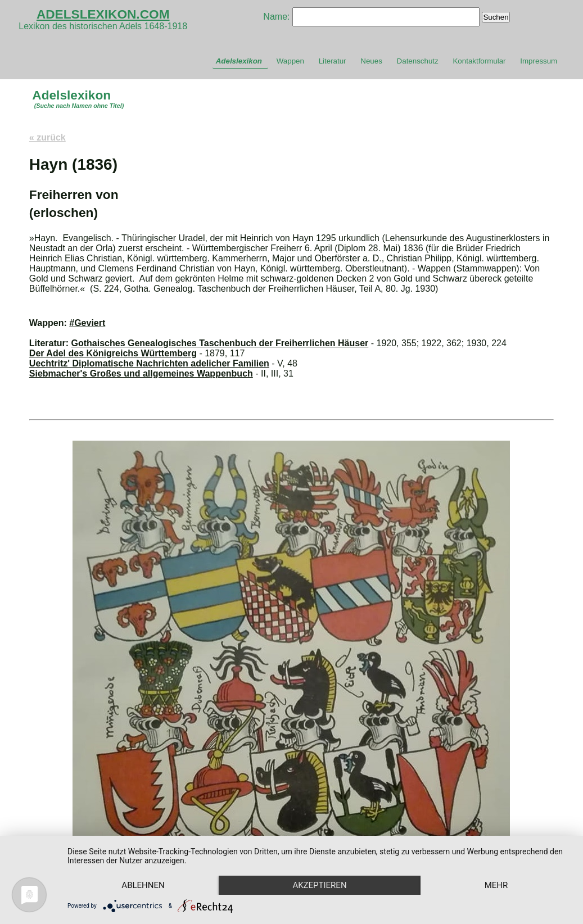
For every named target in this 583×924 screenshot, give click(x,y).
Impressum (539, 61)
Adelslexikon (239, 61)
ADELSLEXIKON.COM (103, 14)
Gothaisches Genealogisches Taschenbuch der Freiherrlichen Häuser (220, 343)
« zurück (48, 137)
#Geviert (87, 323)
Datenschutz (418, 61)
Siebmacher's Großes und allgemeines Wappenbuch (141, 373)
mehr (496, 885)
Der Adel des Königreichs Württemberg (113, 353)
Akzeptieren (319, 885)
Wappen (290, 61)
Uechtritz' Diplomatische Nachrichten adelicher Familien (149, 363)
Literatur (333, 61)
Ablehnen (143, 885)
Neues (371, 61)
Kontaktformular (479, 61)
